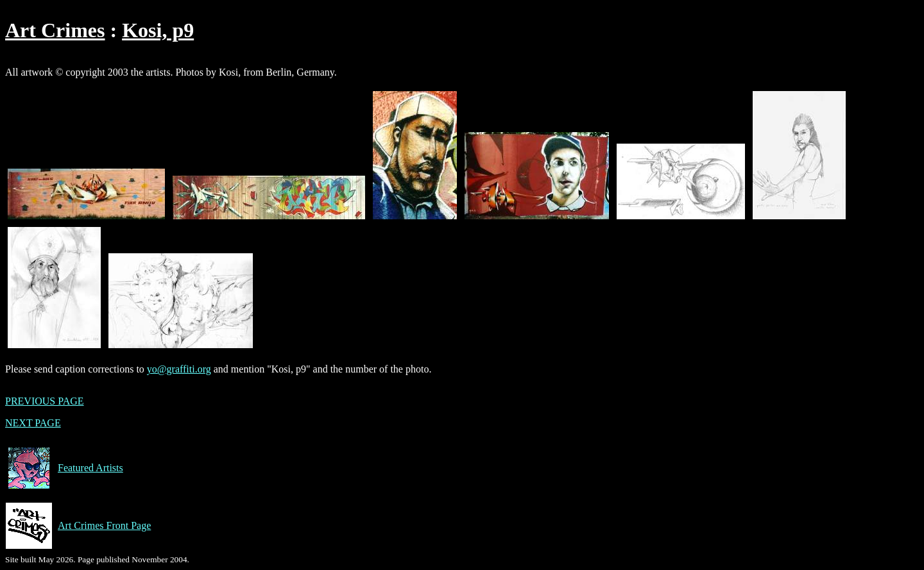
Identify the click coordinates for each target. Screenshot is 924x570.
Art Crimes (55, 30)
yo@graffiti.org (179, 369)
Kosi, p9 (158, 30)
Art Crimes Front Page (78, 526)
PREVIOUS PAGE (45, 401)
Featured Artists (64, 468)
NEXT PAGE (33, 423)
